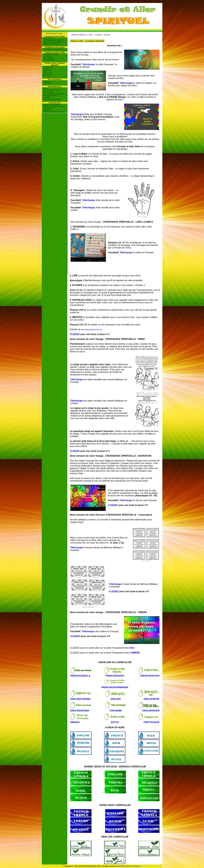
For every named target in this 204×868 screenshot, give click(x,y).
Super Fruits (48, 108)
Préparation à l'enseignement (54, 42)
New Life (47, 110)
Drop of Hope (48, 92)
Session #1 (48, 68)
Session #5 (48, 76)
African (46, 81)
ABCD (46, 88)
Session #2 (48, 70)
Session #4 (48, 74)
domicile (75, 35)
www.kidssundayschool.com (92, 330)
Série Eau (47, 56)
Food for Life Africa (51, 96)
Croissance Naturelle (51, 54)
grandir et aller (86, 35)
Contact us (137, 866)
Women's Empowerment (52, 99)
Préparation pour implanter (53, 40)
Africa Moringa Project (52, 90)
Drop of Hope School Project (54, 94)
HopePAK (47, 97)
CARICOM (47, 83)
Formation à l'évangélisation (54, 49)
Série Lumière (49, 58)
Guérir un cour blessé (52, 104)
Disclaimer (122, 866)
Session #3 (48, 72)
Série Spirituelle (49, 60)
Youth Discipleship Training (54, 112)
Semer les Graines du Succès (54, 106)
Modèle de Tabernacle (52, 44)
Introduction (48, 38)
